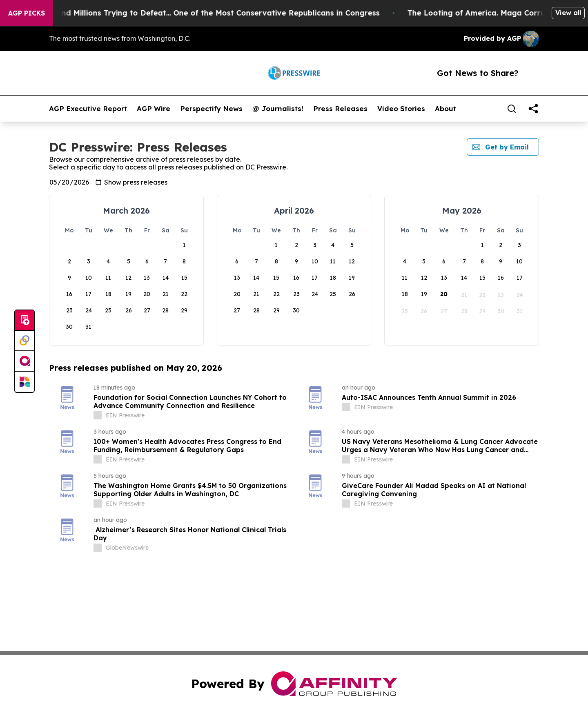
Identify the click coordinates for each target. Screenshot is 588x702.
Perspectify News (211, 109)
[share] (533, 109)
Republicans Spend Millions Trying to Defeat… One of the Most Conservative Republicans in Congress (206, 13)
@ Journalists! (278, 109)
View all (568, 13)
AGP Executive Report (88, 109)
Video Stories (401, 109)
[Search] (512, 109)
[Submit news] (24, 321)
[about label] (98, 415)
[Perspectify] (24, 341)
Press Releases (340, 109)
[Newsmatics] (24, 382)
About (445, 109)
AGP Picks (27, 13)
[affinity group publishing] (24, 361)
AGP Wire (154, 109)
